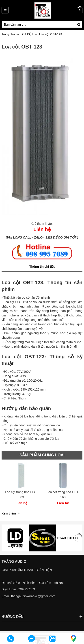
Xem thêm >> (11, 513)
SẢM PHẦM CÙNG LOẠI (42, 455)
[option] (21, 486)
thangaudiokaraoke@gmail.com (33, 596)
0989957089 (26, 589)
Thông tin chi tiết (42, 267)
